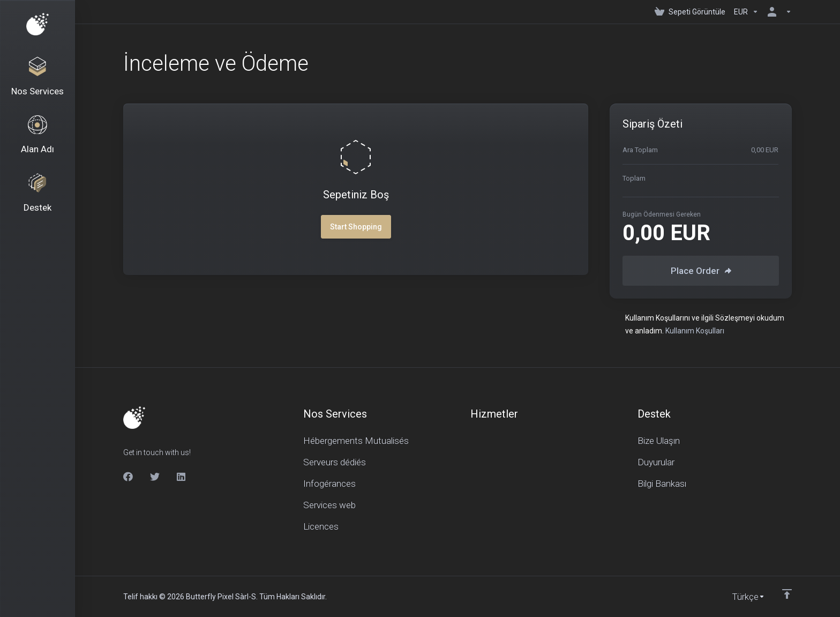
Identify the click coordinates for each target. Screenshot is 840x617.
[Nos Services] (37, 78)
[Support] (37, 199)
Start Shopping (356, 227)
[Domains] (37, 139)
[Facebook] (128, 477)
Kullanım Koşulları (695, 331)
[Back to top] (787, 594)
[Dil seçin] (741, 597)
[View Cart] (690, 12)
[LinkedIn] (182, 477)
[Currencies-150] (746, 12)
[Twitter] (155, 477)
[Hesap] (777, 12)
